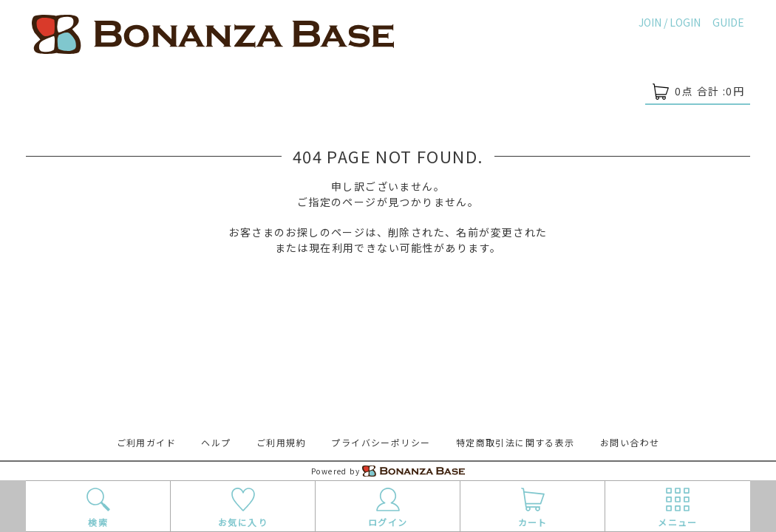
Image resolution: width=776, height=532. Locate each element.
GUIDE (728, 22)
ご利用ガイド (146, 442)
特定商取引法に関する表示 (515, 442)
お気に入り (243, 507)
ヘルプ (216, 442)
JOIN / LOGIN (670, 22)
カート (532, 507)
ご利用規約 (281, 442)
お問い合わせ (630, 442)
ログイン (388, 507)
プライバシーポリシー (381, 442)
